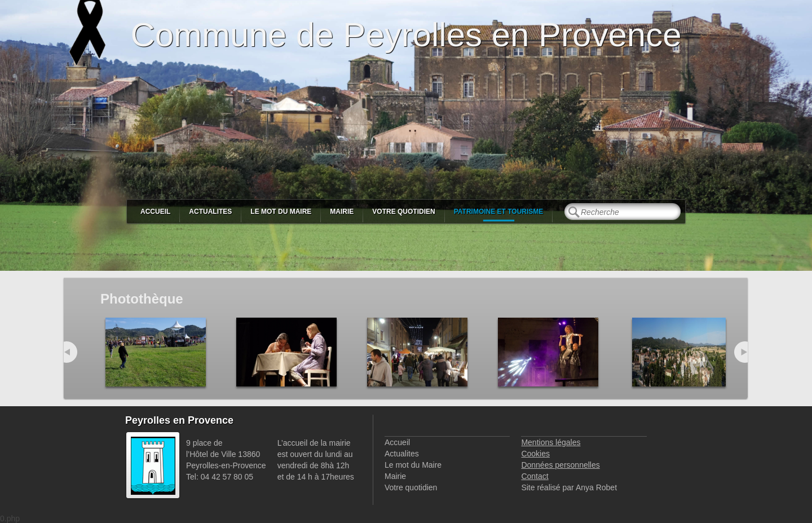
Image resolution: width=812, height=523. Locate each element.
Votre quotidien (403, 212)
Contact (535, 476)
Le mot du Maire (281, 212)
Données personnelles (560, 465)
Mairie (342, 212)
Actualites (210, 212)
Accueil (155, 212)
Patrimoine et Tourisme (499, 212)
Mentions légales (551, 442)
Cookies (535, 454)
